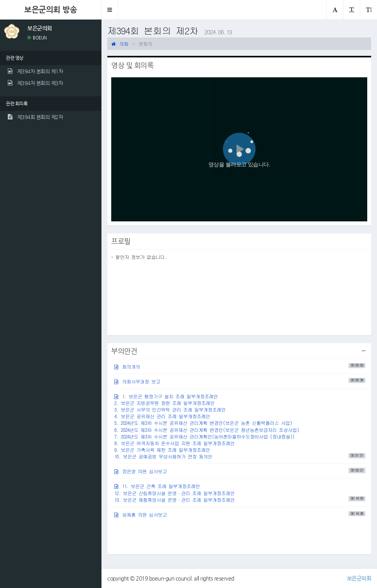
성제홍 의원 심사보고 (240, 514)
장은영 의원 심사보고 (240, 471)
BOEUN (37, 38)
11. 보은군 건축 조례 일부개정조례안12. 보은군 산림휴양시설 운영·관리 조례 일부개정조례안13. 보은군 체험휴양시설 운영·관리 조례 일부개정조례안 (240, 493)
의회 (120, 44)
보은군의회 (359, 578)
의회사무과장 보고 (240, 381)
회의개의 (240, 366)
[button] (110, 10)
